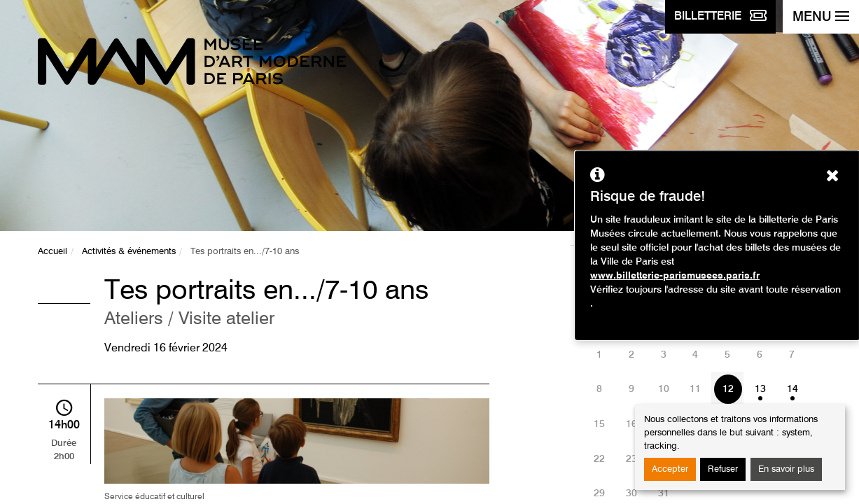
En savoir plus (786, 469)
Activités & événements (129, 252)
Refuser (723, 469)
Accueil (53, 252)
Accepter (670, 469)
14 (792, 389)
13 (760, 389)
